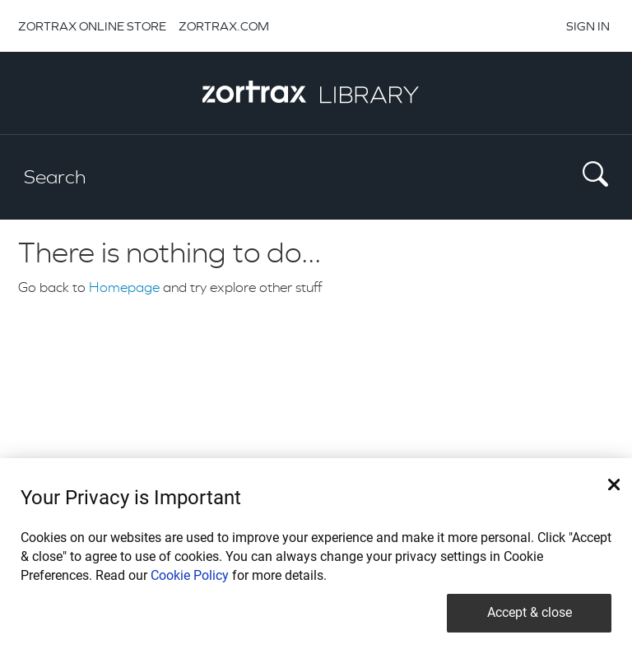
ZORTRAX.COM (224, 26)
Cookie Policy (190, 575)
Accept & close (530, 612)
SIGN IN (588, 26)
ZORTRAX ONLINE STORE (92, 26)
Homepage (124, 287)
